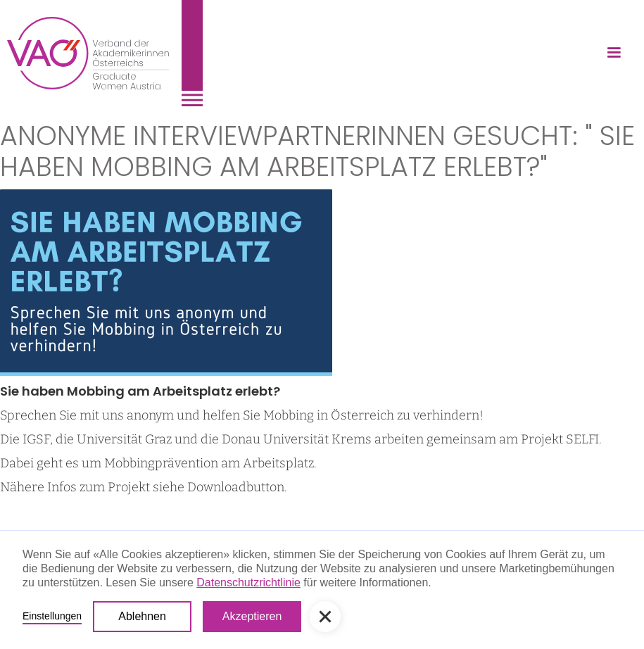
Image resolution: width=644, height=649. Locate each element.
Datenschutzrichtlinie (248, 582)
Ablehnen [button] (142, 616)
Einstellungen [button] (52, 616)
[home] (105, 53)
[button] (614, 53)
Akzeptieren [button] (252, 616)
